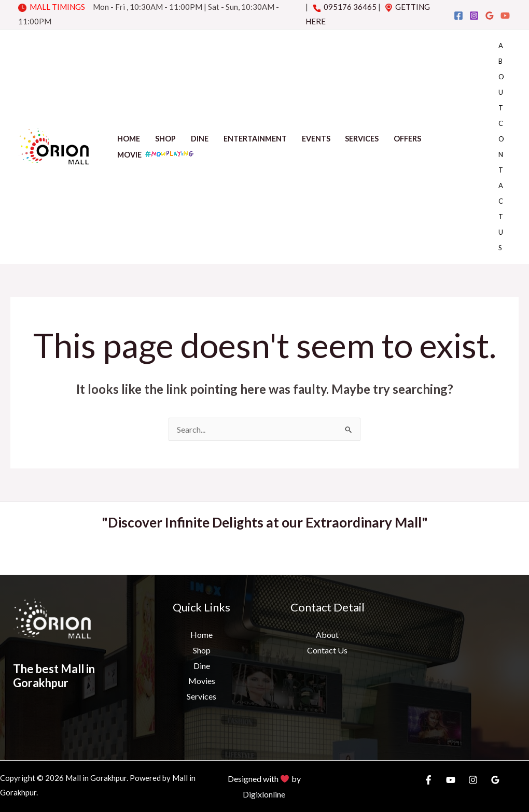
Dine (200, 139)
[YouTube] (505, 16)
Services (362, 139)
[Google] (490, 16)
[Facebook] (458, 16)
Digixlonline (264, 794)
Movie (156, 154)
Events (316, 139)
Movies (202, 681)
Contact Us (501, 186)
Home (129, 139)
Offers (407, 139)
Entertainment (255, 139)
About (501, 77)
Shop (165, 139)
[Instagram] (474, 16)
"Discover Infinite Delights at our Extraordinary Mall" (265, 522)
